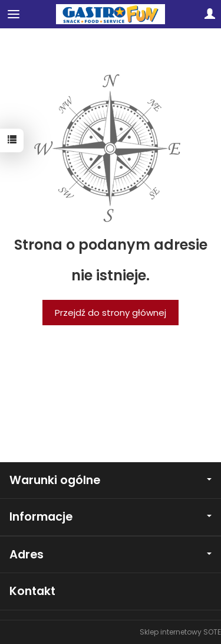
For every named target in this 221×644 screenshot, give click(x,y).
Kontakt (32, 591)
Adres (111, 555)
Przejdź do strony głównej (111, 313)
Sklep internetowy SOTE (180, 632)
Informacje (111, 517)
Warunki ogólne (111, 480)
